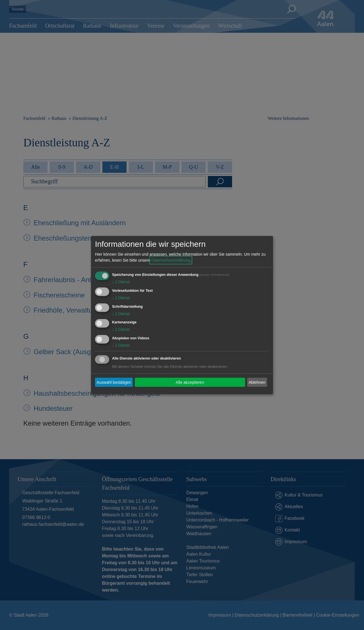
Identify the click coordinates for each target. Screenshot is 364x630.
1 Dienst (121, 282)
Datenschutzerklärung (171, 260)
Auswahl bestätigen (114, 382)
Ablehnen (257, 382)
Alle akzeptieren (190, 382)
